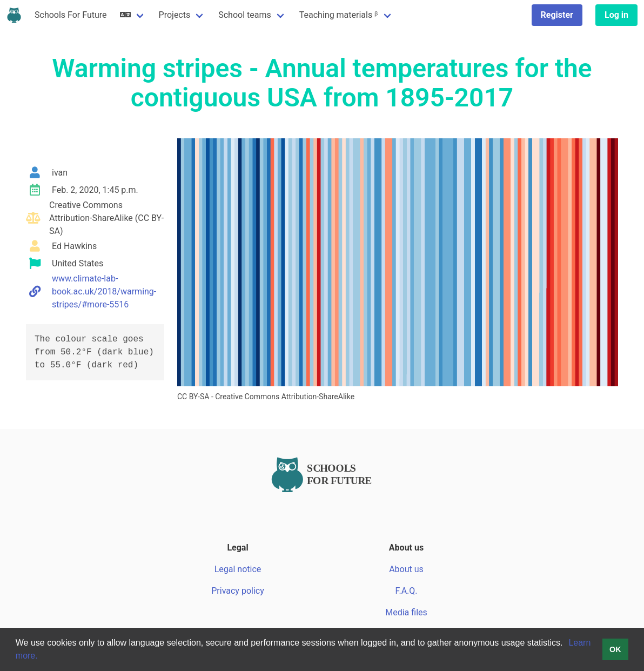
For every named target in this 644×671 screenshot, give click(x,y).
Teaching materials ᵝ (339, 15)
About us (406, 569)
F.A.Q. (406, 591)
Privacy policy (238, 591)
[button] (567, 644)
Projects (175, 15)
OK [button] (615, 649)
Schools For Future (71, 15)
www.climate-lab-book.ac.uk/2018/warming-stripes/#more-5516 (104, 291)
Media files (406, 612)
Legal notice (238, 569)
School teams (245, 15)
